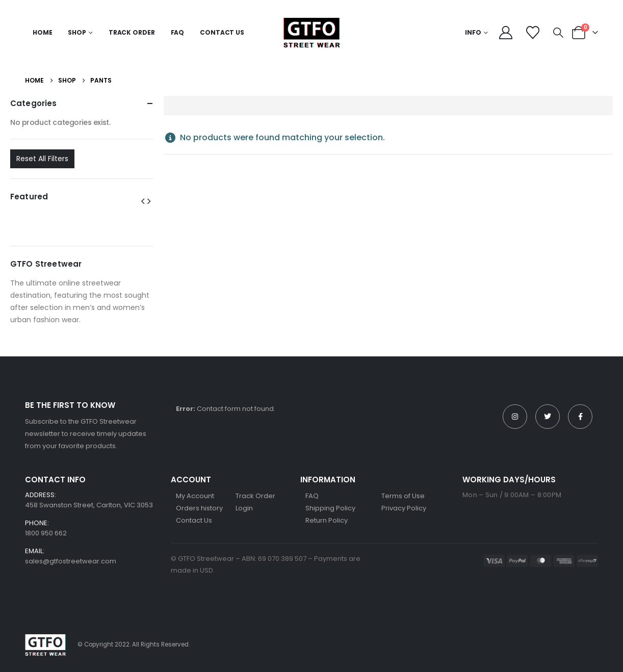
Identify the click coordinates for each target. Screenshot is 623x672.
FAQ (178, 32)
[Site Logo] (312, 33)
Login (244, 508)
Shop (77, 32)
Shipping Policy (330, 508)
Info (473, 32)
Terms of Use (403, 496)
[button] (558, 33)
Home (43, 32)
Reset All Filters (42, 159)
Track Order (132, 32)
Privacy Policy (404, 508)
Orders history (199, 508)
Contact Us (222, 32)
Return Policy (327, 520)
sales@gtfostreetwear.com (71, 561)
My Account (195, 496)
